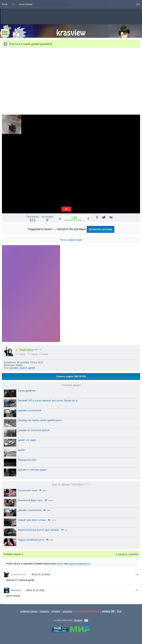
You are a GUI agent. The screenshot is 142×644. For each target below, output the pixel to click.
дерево (134, 554)
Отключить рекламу (101, 229)
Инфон (78, 620)
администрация (29, 611)
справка (56, 611)
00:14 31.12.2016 (41, 574)
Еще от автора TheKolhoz (71, 485)
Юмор (19, 365)
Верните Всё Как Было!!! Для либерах (39, 530)
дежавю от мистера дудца (32, 470)
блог (119, 611)
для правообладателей (87, 611)
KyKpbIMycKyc (19, 574)
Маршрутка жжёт (27, 460)
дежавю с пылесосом (30, 410)
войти (60, 564)
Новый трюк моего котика (32, 520)
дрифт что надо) (27, 440)
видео (23, 354)
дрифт (32, 368)
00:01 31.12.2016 (35, 590)
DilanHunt (16, 590)
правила (44, 611)
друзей (45, 354)
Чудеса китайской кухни (31, 540)
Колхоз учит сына (28, 490)
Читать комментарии (71, 240)
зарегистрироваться (79, 564)
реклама (67, 611)
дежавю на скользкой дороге (34, 430)
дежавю (14, 368)
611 (33, 220)
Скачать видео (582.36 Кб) (71, 376)
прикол (23, 368)
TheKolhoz (24, 350)
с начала (122, 554)
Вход (5, 4)
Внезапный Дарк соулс (30, 500)
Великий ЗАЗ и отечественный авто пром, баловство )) (48, 401)
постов (35, 354)
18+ (138, 4)
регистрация (26, 4)
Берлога (15, 44)
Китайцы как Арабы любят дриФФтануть (40, 420)
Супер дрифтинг (27, 391)
